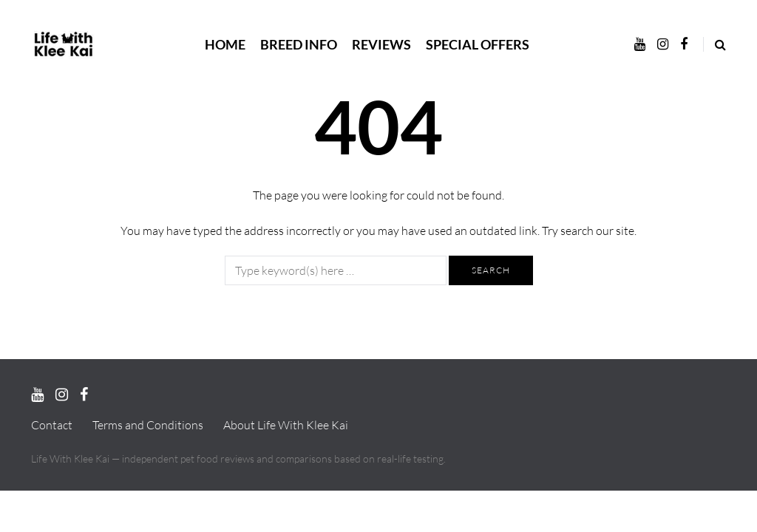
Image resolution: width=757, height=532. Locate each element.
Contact (52, 425)
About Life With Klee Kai (286, 425)
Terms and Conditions (148, 425)
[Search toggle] (714, 44)
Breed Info (299, 44)
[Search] (336, 270)
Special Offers (478, 44)
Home (225, 44)
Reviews (381, 44)
